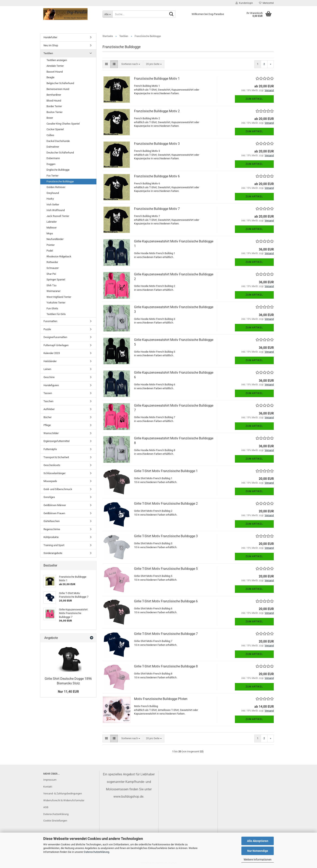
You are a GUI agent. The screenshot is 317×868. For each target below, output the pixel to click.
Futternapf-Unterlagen (56, 345)
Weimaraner (53, 291)
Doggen (51, 164)
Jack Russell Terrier (58, 216)
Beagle (50, 77)
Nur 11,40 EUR (68, 692)
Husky (50, 199)
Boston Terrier (54, 112)
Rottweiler (52, 262)
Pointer (51, 245)
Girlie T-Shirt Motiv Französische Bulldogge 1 (166, 471)
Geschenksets (52, 465)
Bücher (48, 417)
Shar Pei (51, 274)
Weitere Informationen (258, 860)
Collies (50, 135)
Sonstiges (49, 497)
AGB (46, 807)
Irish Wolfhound (56, 210)
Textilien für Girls (56, 314)
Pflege (47, 425)
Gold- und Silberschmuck (58, 489)
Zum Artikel (254, 99)
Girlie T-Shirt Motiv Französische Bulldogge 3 (166, 536)
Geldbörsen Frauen (54, 513)
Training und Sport (54, 545)
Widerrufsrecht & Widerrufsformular (64, 800)
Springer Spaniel (56, 280)
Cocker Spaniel (55, 129)
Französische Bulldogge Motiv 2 (157, 111)
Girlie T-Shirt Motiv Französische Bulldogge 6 (166, 601)
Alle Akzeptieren (258, 841)
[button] (106, 64)
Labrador (52, 222)
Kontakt (48, 787)
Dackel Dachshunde (58, 141)
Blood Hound (54, 101)
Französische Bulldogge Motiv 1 (157, 79)
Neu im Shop (51, 45)
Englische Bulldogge (58, 170)
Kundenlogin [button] (244, 3)
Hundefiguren (51, 385)
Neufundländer (55, 239)
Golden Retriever (56, 187)
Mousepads (50, 481)
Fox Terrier (52, 176)
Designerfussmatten (55, 337)
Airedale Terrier (55, 66)
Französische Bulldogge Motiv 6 (157, 176)
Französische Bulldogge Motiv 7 (157, 209)
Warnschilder (51, 433)
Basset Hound (55, 72)
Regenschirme (52, 529)
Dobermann (53, 158)
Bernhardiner (54, 95)
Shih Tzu (51, 285)
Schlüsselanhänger (54, 473)
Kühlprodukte (51, 537)
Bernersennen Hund (58, 89)
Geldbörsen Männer (55, 505)
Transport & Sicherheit (56, 457)
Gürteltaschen (52, 521)
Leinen (47, 369)
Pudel (50, 251)
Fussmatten (50, 321)
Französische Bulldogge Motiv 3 (157, 144)
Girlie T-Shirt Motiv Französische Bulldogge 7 (166, 634)
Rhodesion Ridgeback (59, 256)
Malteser (52, 228)
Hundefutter (50, 37)
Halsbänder (50, 361)
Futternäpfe (50, 449)
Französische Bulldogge (60, 181)
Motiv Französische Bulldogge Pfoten (161, 699)
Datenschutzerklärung (97, 852)
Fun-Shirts (52, 308)
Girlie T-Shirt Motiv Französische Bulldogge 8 (166, 666)
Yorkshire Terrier (56, 303)
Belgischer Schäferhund (60, 83)
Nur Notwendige (258, 851)
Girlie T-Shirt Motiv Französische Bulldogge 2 (166, 504)
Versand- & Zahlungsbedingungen (63, 793)
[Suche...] (107, 14)
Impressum (50, 780)
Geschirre (49, 377)
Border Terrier (54, 106)
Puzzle (47, 329)
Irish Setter (53, 205)
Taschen (48, 401)
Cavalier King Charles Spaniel (63, 124)
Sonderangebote (53, 553)
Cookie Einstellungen (55, 821)
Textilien (48, 53)
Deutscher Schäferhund (60, 153)
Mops (50, 233)
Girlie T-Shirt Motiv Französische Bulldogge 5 (166, 569)
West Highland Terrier (59, 297)
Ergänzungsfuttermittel (57, 441)
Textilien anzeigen (57, 60)
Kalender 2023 (52, 353)
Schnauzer (53, 268)
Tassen (48, 393)
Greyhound (53, 193)
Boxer (50, 118)
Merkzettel (266, 3)
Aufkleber (49, 409)
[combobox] (131, 64)
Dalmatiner (53, 147)
